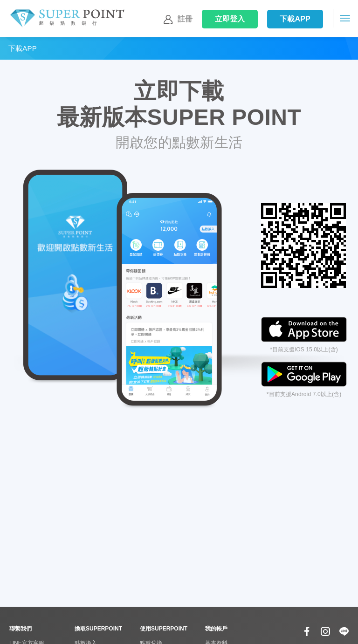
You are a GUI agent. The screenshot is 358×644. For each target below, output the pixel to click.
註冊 (177, 20)
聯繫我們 (21, 629)
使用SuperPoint (164, 629)
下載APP (295, 19)
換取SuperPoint (98, 629)
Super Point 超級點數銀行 (67, 19)
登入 (230, 19)
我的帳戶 (216, 629)
